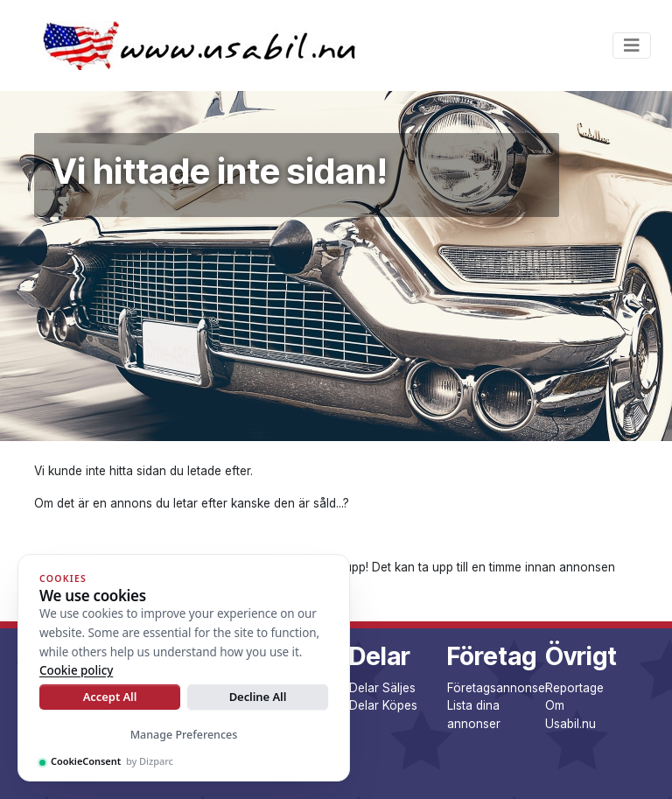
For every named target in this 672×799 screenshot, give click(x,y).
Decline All (258, 697)
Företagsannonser (498, 688)
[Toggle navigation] (632, 46)
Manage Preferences (184, 735)
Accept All (110, 697)
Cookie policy (76, 670)
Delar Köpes (383, 705)
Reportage (574, 688)
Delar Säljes (382, 688)
